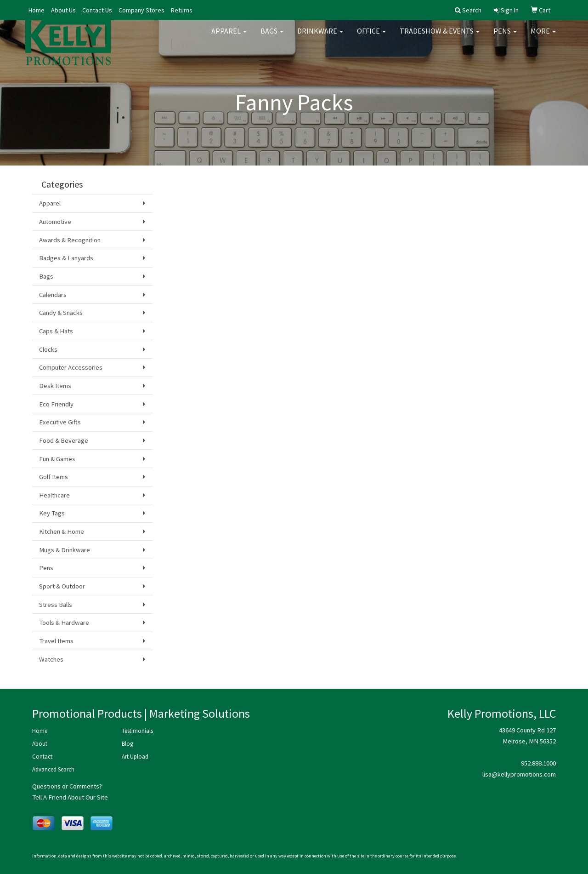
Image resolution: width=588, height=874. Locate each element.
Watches (51, 659)
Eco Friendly (56, 404)
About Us (63, 10)
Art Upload (135, 757)
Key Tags (52, 513)
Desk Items (55, 386)
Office (371, 37)
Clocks (48, 349)
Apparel (229, 37)
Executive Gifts (60, 422)
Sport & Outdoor (62, 586)
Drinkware (320, 37)
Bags (272, 37)
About (40, 744)
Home (37, 10)
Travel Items (56, 641)
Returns (182, 10)
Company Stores (141, 10)
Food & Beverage (64, 440)
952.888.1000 (538, 763)
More (543, 37)
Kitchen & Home (62, 531)
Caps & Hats (56, 331)
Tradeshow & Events (440, 37)
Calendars (53, 295)
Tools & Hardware (64, 623)
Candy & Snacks (61, 313)
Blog (127, 744)
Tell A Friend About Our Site (70, 797)
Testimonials (137, 731)
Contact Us (97, 10)
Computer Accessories (71, 367)
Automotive (55, 222)
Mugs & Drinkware (65, 550)
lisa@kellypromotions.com (519, 774)
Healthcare (54, 495)
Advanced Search (53, 769)
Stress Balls (56, 605)
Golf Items (54, 477)
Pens (505, 37)
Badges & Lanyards (66, 258)
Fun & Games (57, 459)
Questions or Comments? (67, 786)
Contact (42, 757)
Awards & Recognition (70, 240)
